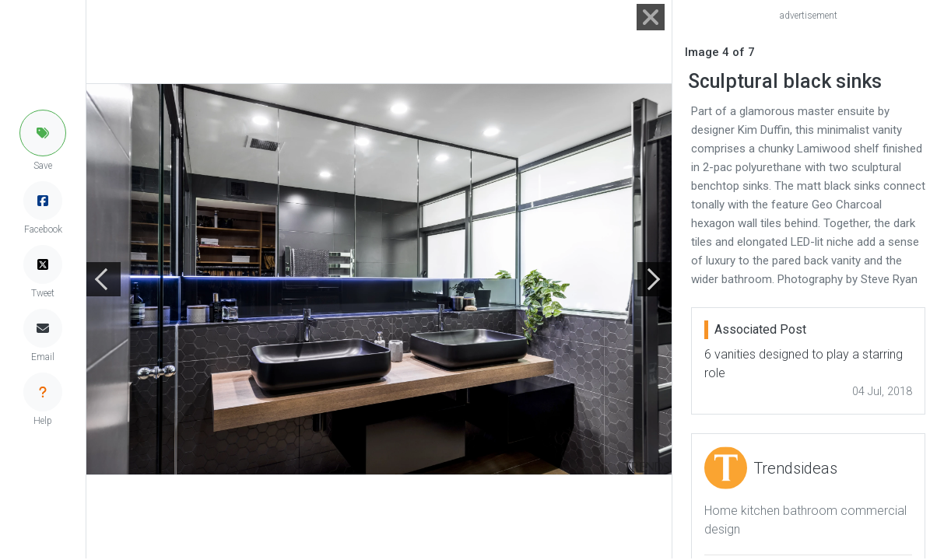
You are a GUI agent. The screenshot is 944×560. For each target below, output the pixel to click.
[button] (43, 133)
